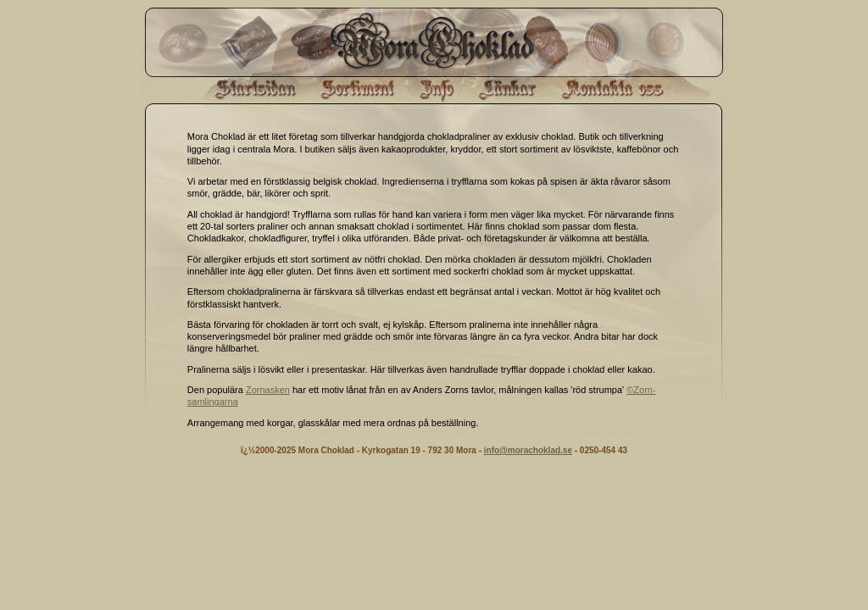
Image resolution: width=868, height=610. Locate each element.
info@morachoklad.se (528, 450)
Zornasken (268, 390)
